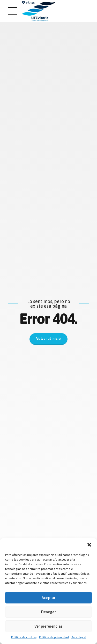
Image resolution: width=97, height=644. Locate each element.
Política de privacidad (54, 637)
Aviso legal (79, 637)
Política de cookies (24, 637)
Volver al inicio (48, 339)
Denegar (48, 612)
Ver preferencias (48, 626)
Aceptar (48, 598)
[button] (89, 545)
